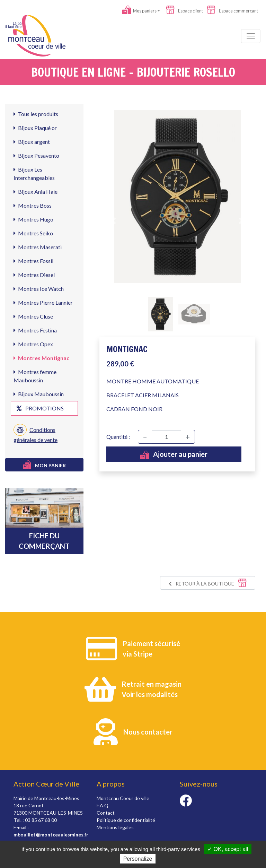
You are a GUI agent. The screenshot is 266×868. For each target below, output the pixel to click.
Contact (106, 813)
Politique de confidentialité (126, 820)
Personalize (138, 859)
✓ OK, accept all (228, 849)
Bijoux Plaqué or (35, 128)
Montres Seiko (33, 233)
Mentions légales (115, 827)
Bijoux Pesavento (36, 155)
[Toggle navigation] (251, 36)
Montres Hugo (33, 219)
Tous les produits (36, 114)
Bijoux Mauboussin (39, 394)
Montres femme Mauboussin (35, 376)
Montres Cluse (33, 316)
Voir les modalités (150, 694)
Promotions (40, 408)
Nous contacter (148, 732)
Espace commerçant (232, 11)
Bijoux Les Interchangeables (34, 173)
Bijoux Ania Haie (36, 192)
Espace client (184, 11)
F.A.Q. (103, 805)
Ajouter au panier (174, 455)
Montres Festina (35, 330)
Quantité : (118, 437)
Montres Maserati (38, 247)
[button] (113, 221)
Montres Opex (33, 344)
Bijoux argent (32, 142)
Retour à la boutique (208, 583)
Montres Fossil (33, 261)
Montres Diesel (34, 275)
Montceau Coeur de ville (123, 798)
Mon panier (45, 465)
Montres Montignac (41, 358)
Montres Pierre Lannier (43, 302)
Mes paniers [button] (139, 11)
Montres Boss (33, 205)
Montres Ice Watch (39, 289)
